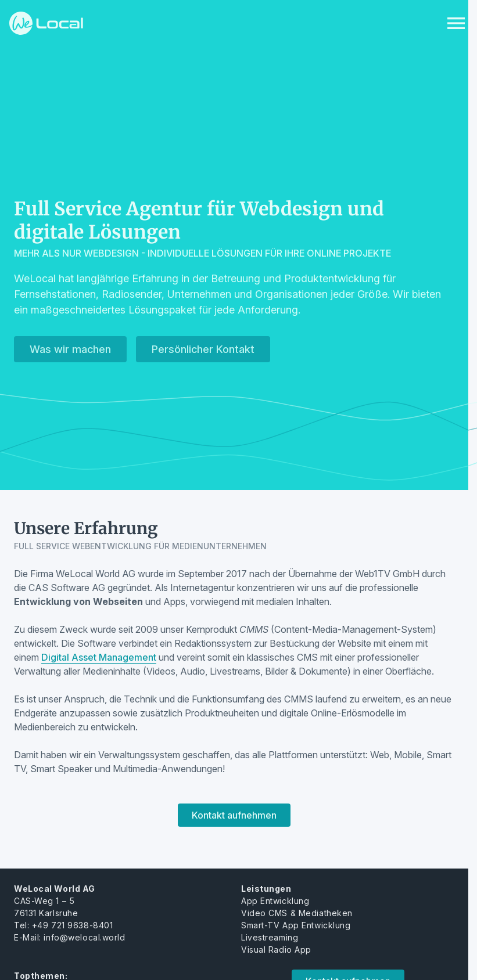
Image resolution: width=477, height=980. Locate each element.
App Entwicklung (275, 901)
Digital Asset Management (99, 657)
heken (340, 913)
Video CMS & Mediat (284, 913)
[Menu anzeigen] (456, 23)
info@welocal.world (84, 937)
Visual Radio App (276, 950)
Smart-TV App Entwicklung (296, 925)
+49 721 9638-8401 (73, 925)
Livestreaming (270, 937)
